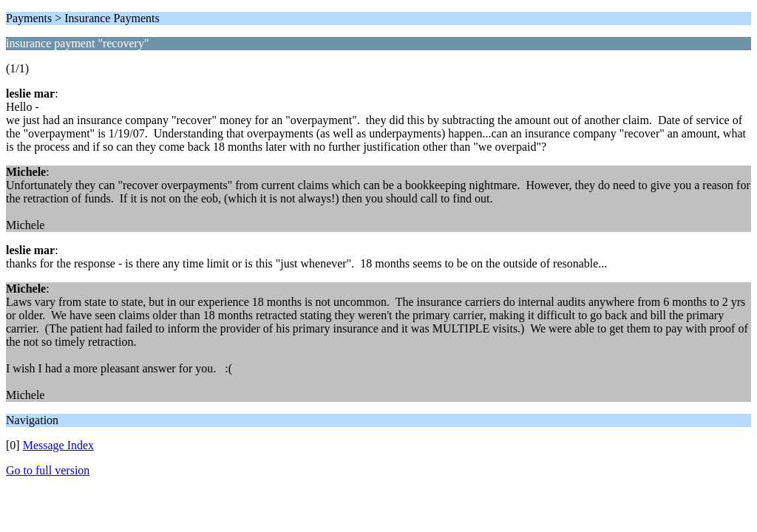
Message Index (58, 445)
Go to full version (48, 470)
